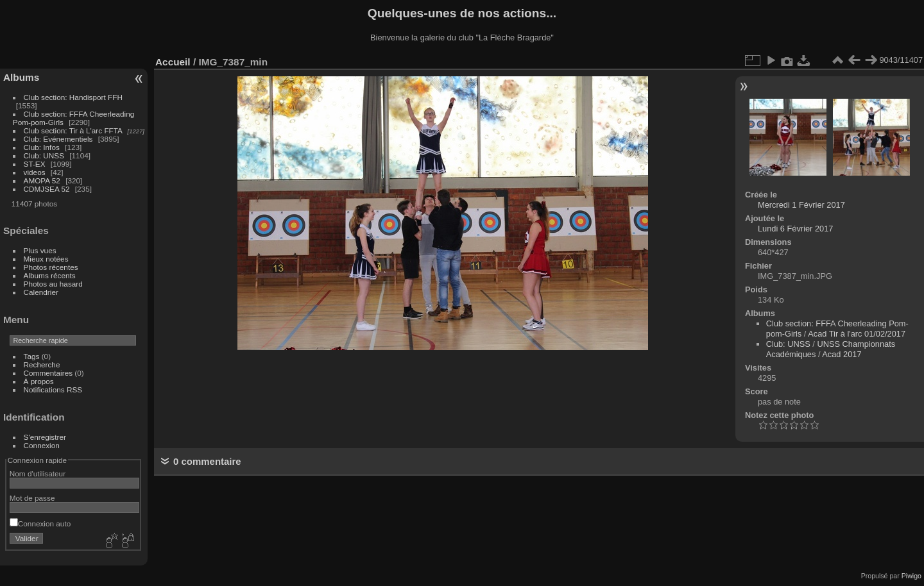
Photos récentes (51, 267)
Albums (21, 77)
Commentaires (48, 373)
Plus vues (40, 250)
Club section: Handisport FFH (73, 97)
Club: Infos (42, 147)
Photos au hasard (53, 284)
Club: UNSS (44, 155)
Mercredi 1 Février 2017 (801, 205)
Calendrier (41, 292)
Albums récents (50, 275)
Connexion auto (40, 523)
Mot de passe (32, 498)
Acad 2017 (842, 354)
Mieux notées (46, 259)
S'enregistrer (45, 437)
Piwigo (911, 576)
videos (35, 172)
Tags (32, 356)
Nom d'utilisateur (38, 473)
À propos (39, 381)
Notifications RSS (53, 389)
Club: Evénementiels (58, 139)
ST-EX (35, 164)
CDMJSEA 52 (47, 189)
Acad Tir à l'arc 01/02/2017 (857, 334)
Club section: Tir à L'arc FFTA (73, 130)
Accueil (173, 62)
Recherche (42, 364)
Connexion (42, 445)
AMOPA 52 (42, 180)
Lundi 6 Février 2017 (795, 229)
